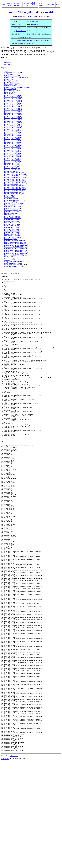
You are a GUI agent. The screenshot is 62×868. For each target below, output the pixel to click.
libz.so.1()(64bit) (9, 258)
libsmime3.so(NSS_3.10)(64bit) (13, 205)
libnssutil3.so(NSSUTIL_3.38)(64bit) (15, 192)
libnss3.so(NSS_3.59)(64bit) (12, 158)
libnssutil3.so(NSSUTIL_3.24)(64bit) (15, 189)
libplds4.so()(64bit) (10, 199)
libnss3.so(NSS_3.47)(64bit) (12, 150)
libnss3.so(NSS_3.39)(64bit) (12, 144)
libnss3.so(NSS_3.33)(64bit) (12, 140)
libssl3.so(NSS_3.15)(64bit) (12, 223)
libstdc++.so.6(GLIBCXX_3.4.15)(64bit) (16, 249)
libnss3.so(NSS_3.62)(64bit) (12, 161)
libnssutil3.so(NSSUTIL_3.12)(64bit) (15, 174)
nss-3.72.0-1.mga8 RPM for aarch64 (31, 12)
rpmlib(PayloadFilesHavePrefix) (14, 266)
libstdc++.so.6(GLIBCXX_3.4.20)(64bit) (16, 252)
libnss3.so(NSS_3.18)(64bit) (12, 129)
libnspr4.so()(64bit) (10, 94)
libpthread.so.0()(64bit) (11, 200)
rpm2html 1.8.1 (13, 851)
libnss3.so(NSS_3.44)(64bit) (12, 147)
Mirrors (48, 5)
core (41, 17)
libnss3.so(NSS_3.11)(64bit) (12, 100)
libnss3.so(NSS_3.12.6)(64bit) (13, 111)
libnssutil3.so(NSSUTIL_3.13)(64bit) (15, 181)
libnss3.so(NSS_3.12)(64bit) (12, 105)
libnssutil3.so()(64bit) (10, 173)
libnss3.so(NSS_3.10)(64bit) (12, 97)
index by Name (42, 5)
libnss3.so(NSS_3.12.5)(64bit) (13, 110)
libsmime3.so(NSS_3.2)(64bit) (13, 207)
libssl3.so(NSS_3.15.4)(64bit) (13, 224)
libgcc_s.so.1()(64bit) (10, 90)
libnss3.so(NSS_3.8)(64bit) (12, 166)
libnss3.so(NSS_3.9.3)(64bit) (13, 171)
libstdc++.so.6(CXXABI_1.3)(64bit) (15, 242)
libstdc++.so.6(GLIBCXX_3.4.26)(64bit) (16, 255)
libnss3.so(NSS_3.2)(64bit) (12, 131)
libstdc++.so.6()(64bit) (11, 240)
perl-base (7, 261)
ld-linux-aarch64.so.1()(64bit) (13, 78)
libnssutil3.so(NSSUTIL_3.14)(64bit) (15, 182)
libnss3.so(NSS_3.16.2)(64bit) (13, 128)
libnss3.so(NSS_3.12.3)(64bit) (13, 108)
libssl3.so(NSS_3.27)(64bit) (12, 232)
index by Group (9, 5)
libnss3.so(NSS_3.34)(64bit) (12, 142)
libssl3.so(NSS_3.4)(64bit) (12, 237)
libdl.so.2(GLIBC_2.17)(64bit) (13, 86)
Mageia (37, 21)
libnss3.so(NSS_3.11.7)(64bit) (13, 103)
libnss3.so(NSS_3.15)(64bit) (12, 123)
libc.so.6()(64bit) (9, 81)
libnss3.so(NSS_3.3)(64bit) (12, 136)
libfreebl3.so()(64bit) (10, 87)
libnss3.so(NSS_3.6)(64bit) (12, 160)
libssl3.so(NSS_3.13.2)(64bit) (13, 220)
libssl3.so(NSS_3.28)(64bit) (12, 234)
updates (46, 17)
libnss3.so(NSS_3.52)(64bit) (12, 153)
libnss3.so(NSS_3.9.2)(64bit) (13, 170)
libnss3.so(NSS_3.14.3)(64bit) (13, 121)
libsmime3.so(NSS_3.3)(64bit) (13, 208)
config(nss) (8, 64)
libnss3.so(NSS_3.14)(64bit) (12, 118)
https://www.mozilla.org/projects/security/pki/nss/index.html (31, 40)
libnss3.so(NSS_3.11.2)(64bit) (13, 102)
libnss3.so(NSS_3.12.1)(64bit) (13, 107)
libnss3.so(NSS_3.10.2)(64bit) (13, 99)
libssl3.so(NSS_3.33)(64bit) (12, 236)
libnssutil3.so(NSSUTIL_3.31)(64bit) (15, 190)
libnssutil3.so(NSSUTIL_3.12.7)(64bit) (16, 179)
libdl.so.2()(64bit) (9, 84)
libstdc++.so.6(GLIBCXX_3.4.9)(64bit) (16, 257)
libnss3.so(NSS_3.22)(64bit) (12, 134)
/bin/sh (6, 73)
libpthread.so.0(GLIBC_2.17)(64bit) (15, 202)
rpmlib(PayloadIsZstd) (11, 268)
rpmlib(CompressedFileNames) (13, 263)
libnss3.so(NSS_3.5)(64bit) (12, 152)
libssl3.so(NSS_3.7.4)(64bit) (13, 239)
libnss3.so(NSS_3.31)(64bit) (12, 139)
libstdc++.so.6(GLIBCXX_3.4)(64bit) (15, 244)
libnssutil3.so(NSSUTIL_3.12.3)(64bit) (16, 176)
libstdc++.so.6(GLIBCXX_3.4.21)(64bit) (16, 253)
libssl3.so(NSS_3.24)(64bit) (12, 231)
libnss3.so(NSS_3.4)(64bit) (12, 145)
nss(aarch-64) (8, 66)
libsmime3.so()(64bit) (11, 203)
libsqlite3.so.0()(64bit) (11, 215)
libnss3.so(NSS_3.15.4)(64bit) (13, 124)
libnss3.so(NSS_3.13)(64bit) (12, 115)
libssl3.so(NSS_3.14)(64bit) (12, 221)
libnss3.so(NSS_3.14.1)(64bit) (13, 120)
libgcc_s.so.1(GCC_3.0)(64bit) (13, 92)
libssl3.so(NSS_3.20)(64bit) (12, 228)
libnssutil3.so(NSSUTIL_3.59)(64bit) (15, 195)
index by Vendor (26, 5)
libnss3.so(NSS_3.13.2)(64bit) (13, 116)
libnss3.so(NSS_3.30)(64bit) (12, 137)
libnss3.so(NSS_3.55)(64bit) (12, 155)
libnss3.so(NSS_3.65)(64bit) (12, 163)
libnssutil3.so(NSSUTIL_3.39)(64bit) (15, 194)
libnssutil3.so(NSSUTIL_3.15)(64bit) (15, 184)
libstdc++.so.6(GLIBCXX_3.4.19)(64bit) (16, 250)
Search (58, 5)
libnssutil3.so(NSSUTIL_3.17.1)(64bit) (16, 186)
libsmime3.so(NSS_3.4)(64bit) (13, 210)
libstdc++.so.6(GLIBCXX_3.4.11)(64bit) (16, 245)
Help (53, 5)
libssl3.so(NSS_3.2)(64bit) (12, 226)
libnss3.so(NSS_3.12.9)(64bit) (13, 113)
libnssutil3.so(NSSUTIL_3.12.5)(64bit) (16, 178)
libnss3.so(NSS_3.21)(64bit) (12, 132)
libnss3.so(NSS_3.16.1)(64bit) (13, 126)
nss (5, 63)
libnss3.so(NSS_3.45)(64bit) (12, 149)
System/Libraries (21, 31)
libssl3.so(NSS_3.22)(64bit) (12, 229)
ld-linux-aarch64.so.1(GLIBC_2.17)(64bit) (17, 79)
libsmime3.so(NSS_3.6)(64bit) (13, 211)
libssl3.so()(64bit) (9, 216)
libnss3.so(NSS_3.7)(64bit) (12, 165)
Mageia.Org (36, 25)
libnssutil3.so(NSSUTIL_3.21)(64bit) (15, 187)
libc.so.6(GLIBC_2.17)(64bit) (13, 82)
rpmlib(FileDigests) (10, 265)
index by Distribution (17, 5)
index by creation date (33, 5)
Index (4, 5)
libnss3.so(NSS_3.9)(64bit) (12, 168)
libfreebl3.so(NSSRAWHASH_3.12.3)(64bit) (17, 89)
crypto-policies (9, 76)
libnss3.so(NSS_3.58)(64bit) (12, 157)
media (36, 17)
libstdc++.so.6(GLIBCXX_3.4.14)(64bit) (16, 247)
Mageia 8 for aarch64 (25, 17)
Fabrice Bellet (5, 854)
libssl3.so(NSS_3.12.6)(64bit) (13, 218)
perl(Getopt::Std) (9, 260)
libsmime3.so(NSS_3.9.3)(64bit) (14, 213)
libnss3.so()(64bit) (10, 95)
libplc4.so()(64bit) (10, 197)
